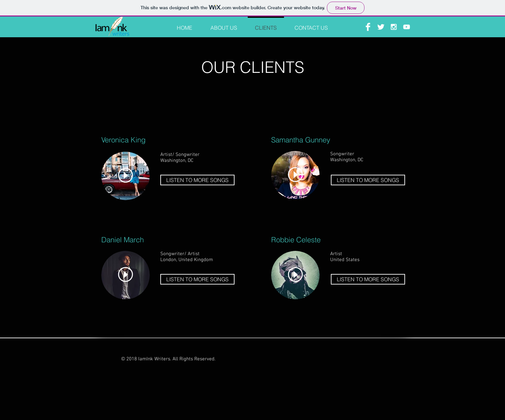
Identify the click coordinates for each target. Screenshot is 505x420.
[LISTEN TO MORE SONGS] (197, 180)
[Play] (126, 175)
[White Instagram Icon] (394, 27)
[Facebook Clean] (368, 27)
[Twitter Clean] (381, 27)
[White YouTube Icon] (407, 27)
